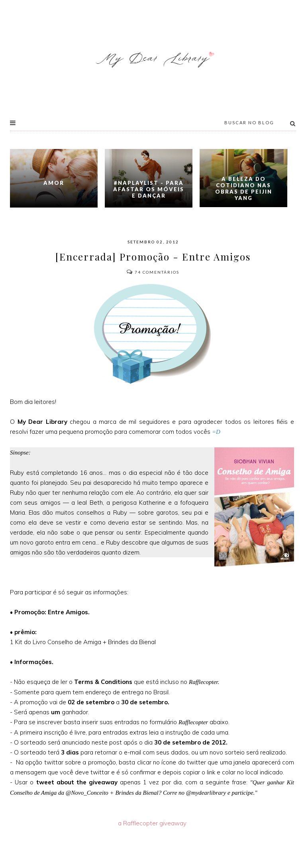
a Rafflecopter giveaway (152, 823)
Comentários (153, 272)
